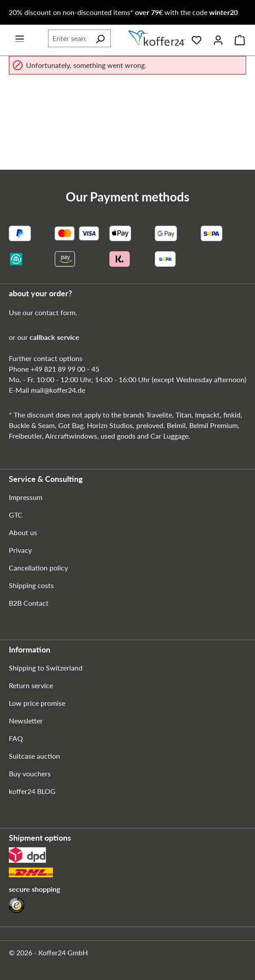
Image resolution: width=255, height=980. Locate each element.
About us (23, 532)
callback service (54, 337)
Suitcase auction (34, 756)
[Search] (100, 38)
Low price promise (37, 703)
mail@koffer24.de (58, 390)
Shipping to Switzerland (46, 668)
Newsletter (26, 721)
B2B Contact (29, 603)
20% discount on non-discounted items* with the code (123, 12)
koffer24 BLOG (32, 791)
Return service (31, 685)
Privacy (20, 550)
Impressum (26, 497)
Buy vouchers (30, 773)
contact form (55, 312)
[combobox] (69, 38)
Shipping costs (31, 585)
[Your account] (218, 38)
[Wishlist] (197, 38)
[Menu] (20, 36)
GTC (16, 515)
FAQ (16, 738)
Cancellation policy (38, 568)
